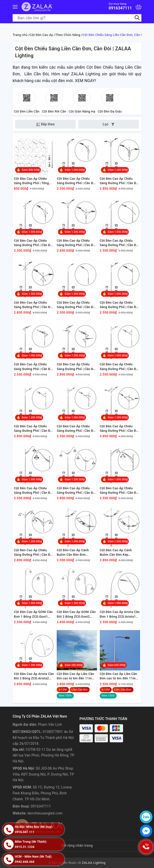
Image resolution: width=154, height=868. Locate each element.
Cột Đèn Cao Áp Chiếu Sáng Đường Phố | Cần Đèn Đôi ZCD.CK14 (120, 429)
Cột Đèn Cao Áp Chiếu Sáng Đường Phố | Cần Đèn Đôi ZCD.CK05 (34, 305)
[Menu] (15, 7)
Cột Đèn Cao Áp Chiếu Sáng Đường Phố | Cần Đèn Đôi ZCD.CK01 (120, 181)
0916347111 (120, 6)
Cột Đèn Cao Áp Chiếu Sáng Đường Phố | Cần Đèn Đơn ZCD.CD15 (34, 491)
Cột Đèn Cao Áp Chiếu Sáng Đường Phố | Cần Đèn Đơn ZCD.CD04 (34, 243)
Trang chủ (20, 35)
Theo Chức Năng (68, 35)
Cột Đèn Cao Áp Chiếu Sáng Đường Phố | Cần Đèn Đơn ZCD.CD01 (77, 181)
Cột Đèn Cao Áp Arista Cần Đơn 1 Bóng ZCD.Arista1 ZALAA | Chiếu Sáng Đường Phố (120, 614)
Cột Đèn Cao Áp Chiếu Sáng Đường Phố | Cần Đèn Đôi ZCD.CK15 (77, 491)
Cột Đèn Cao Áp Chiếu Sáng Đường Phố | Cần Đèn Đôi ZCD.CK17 (34, 553)
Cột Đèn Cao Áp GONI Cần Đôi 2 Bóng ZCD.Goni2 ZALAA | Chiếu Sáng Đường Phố (76, 614)
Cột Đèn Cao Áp (41, 35)
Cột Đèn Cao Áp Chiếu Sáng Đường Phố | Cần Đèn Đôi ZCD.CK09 (77, 367)
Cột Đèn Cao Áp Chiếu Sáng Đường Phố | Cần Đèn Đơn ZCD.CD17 (120, 491)
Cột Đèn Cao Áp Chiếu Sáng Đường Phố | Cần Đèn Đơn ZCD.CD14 (77, 429)
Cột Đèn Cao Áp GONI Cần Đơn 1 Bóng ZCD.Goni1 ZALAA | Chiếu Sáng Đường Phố (33, 614)
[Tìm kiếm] (137, 18)
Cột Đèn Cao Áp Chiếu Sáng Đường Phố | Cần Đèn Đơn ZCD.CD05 (120, 243)
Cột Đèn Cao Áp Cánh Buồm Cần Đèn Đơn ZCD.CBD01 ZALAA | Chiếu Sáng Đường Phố (77, 553)
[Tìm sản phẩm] (77, 18)
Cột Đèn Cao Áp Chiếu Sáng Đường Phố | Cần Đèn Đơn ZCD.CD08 (120, 305)
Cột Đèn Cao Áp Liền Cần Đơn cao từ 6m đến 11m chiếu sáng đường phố (118, 676)
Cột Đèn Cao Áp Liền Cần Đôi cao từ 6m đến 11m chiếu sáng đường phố (75, 676)
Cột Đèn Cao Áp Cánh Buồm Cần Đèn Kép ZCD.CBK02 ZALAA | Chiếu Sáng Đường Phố (120, 553)
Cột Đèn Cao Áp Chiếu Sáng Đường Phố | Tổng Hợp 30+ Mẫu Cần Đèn (31, 181)
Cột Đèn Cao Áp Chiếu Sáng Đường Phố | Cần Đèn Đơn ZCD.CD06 (77, 305)
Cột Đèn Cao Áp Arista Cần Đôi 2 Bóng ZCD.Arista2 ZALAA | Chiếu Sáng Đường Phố (34, 676)
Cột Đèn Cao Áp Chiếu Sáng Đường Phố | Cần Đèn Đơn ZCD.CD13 (120, 367)
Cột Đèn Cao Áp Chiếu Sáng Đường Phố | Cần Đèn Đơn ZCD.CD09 (34, 367)
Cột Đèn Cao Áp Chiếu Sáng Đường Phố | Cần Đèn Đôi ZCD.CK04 (77, 243)
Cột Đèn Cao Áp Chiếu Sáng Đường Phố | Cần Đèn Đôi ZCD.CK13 (34, 429)
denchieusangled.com (45, 813)
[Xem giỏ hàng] (139, 7)
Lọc (109, 124)
